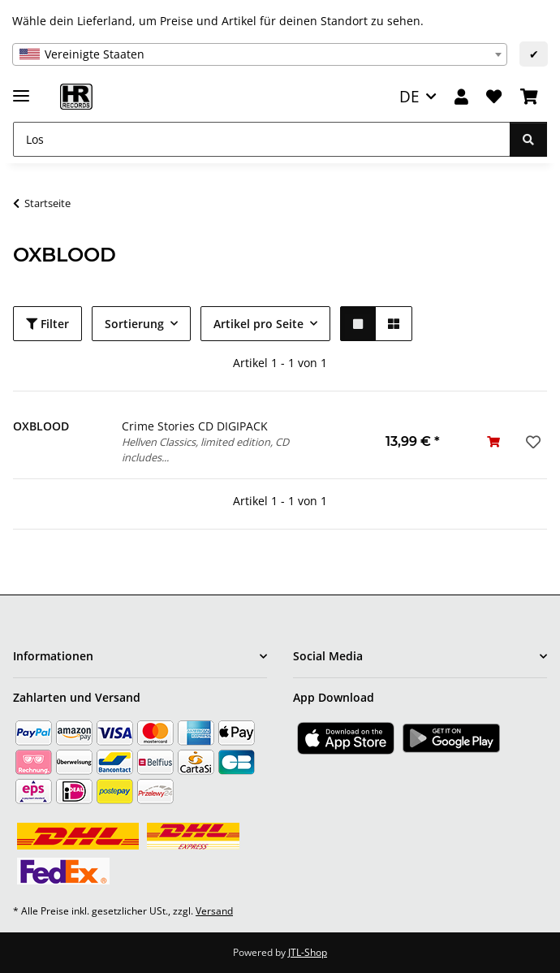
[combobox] (260, 54)
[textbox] (260, 54)
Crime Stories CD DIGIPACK (195, 426)
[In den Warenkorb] (493, 441)
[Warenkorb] (529, 97)
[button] (461, 97)
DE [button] (409, 96)
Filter (47, 324)
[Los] (262, 139)
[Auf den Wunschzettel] (532, 442)
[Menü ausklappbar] (21, 89)
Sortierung (134, 324)
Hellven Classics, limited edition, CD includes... (205, 450)
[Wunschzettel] (494, 97)
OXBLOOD (41, 426)
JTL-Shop (308, 952)
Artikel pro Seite (258, 324)
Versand (214, 911)
